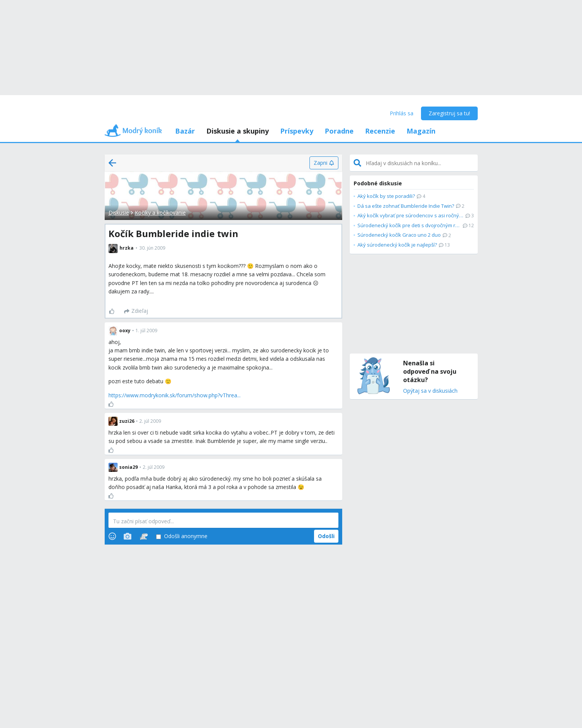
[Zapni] (324, 163)
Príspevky (297, 131)
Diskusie (119, 213)
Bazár (185, 131)
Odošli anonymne (182, 536)
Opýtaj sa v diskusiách (430, 391)
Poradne (339, 131)
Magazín (421, 131)
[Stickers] (144, 536)
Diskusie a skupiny (238, 131)
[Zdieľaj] (136, 311)
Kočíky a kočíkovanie (160, 213)
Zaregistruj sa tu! (449, 113)
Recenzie (380, 131)
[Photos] (128, 536)
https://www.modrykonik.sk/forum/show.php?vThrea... (175, 395)
